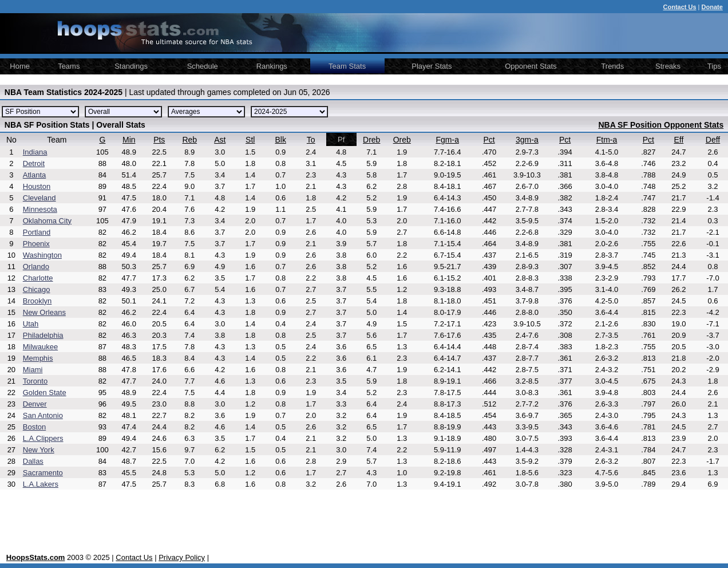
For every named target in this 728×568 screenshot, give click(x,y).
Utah (31, 324)
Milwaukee (40, 347)
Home (20, 66)
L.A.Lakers (41, 484)
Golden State (45, 393)
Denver (35, 404)
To (311, 140)
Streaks (668, 66)
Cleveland (39, 198)
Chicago (37, 289)
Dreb (371, 140)
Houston (37, 186)
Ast (220, 140)
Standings (131, 66)
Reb (189, 140)
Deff (713, 140)
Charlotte (38, 278)
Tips (714, 66)
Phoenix (36, 244)
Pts (159, 140)
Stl (250, 140)
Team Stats (347, 66)
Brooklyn (37, 301)
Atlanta (34, 175)
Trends (612, 66)
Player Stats (432, 66)
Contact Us (134, 557)
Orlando (36, 267)
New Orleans (44, 312)
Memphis (38, 358)
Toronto (35, 381)
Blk (281, 140)
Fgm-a (448, 140)
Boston (34, 427)
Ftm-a (607, 140)
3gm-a (527, 140)
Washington (42, 255)
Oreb (402, 140)
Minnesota (40, 209)
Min (129, 140)
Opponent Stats (531, 66)
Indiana (35, 152)
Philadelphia (43, 335)
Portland (37, 232)
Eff (678, 140)
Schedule (203, 66)
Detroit (34, 163)
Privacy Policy (182, 557)
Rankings (272, 66)
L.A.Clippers (43, 438)
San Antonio (43, 415)
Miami (33, 370)
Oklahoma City (47, 221)
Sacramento (43, 473)
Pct (489, 140)
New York (39, 450)
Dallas (33, 461)
